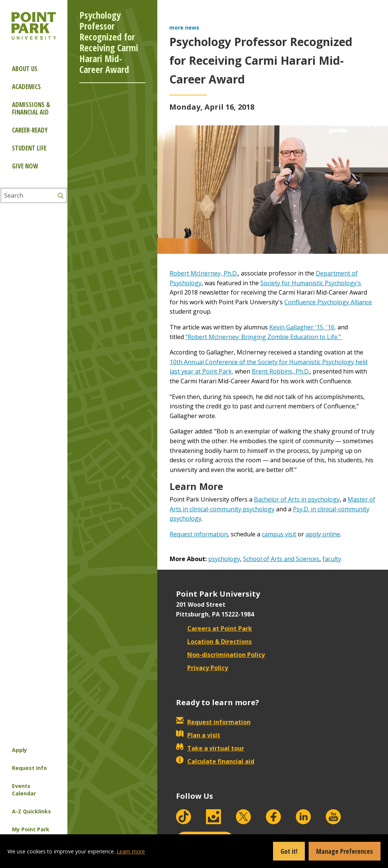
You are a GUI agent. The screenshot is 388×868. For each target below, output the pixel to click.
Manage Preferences (345, 851)
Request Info (29, 768)
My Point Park (31, 829)
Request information (199, 534)
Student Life (29, 148)
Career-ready (30, 130)
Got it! (289, 851)
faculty (332, 559)
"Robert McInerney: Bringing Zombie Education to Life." (264, 337)
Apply (19, 750)
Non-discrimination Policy (220, 655)
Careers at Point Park (214, 628)
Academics (26, 87)
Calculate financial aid (215, 761)
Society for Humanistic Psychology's (311, 283)
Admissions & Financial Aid (31, 108)
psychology (224, 559)
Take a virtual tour (210, 748)
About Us (25, 69)
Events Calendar (24, 790)
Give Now (25, 166)
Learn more (131, 851)
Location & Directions (214, 642)
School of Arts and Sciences (281, 559)
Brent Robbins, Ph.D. (281, 371)
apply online (323, 534)
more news (184, 28)
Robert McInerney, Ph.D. (204, 273)
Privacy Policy (202, 668)
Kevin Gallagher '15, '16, (303, 327)
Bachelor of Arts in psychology (297, 499)
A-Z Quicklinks (31, 811)
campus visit (279, 534)
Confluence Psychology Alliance (328, 302)
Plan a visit (198, 735)
